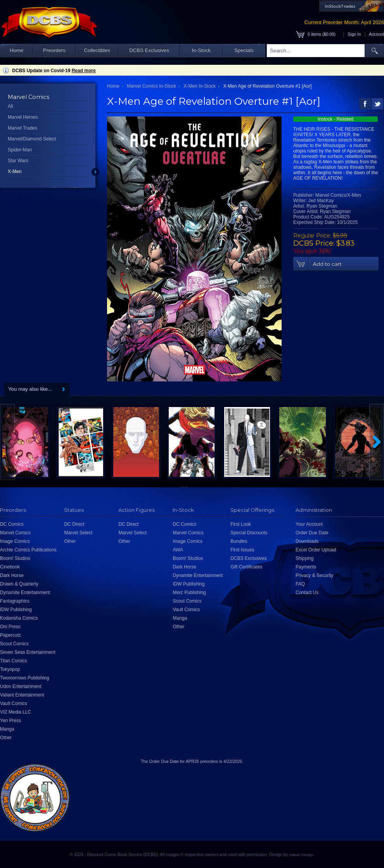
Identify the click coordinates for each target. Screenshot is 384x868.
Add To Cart (336, 264)
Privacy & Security (314, 575)
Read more (84, 71)
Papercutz (10, 635)
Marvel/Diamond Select (32, 139)
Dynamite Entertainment (25, 593)
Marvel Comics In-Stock (151, 86)
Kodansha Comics (19, 618)
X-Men (15, 172)
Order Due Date (312, 533)
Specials (244, 50)
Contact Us (307, 593)
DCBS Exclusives (149, 50)
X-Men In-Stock (200, 86)
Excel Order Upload (316, 550)
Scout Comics (14, 644)
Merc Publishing (189, 593)
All (10, 106)
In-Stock (201, 50)
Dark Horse (12, 575)
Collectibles (97, 50)
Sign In (355, 34)
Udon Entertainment (21, 686)
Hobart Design (301, 855)
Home (16, 50)
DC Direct (74, 524)
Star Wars (18, 161)
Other (6, 738)
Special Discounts (249, 533)
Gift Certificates (246, 567)
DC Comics (12, 524)
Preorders (54, 50)
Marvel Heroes (23, 117)
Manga (7, 729)
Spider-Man (20, 150)
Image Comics (15, 541)
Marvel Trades (22, 128)
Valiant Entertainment (22, 695)
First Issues (242, 550)
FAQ (300, 584)
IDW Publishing (16, 610)
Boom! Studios (15, 558)
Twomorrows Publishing (25, 678)
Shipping (305, 558)
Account (376, 34)
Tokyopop (10, 669)
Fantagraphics (15, 601)
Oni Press (10, 627)
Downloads (307, 541)
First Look (241, 524)
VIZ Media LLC (16, 712)
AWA (178, 550)
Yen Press (10, 721)
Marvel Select (78, 533)
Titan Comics (14, 661)
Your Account (309, 524)
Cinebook (10, 567)
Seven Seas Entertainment (28, 652)
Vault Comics (14, 703)
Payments (306, 567)
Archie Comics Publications (28, 550)
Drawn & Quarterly (19, 584)
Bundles (239, 541)
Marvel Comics (15, 533)
